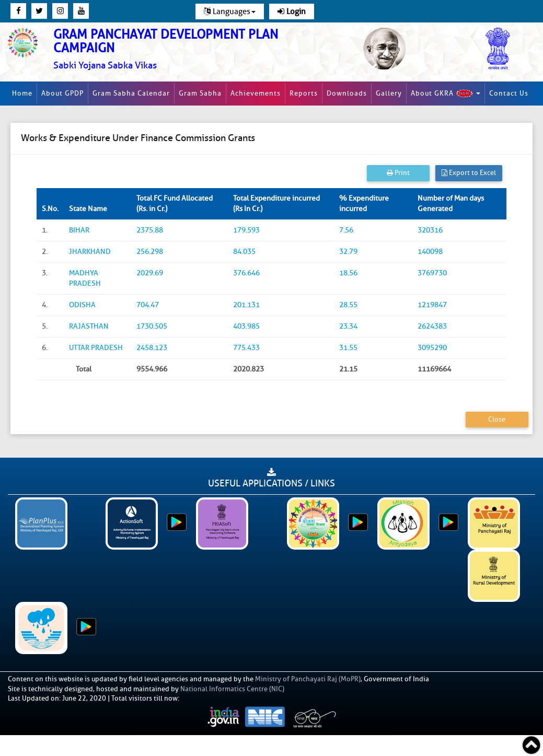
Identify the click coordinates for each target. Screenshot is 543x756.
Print (398, 173)
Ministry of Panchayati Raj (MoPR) (308, 679)
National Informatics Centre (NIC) (232, 689)
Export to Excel (469, 173)
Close (497, 419)
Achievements (256, 93)
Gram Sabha (200, 93)
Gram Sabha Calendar (131, 93)
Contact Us (509, 93)
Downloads (347, 93)
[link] (181, 49)
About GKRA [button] (446, 94)
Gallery (389, 93)
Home (22, 93)
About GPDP (62, 93)
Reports (304, 93)
